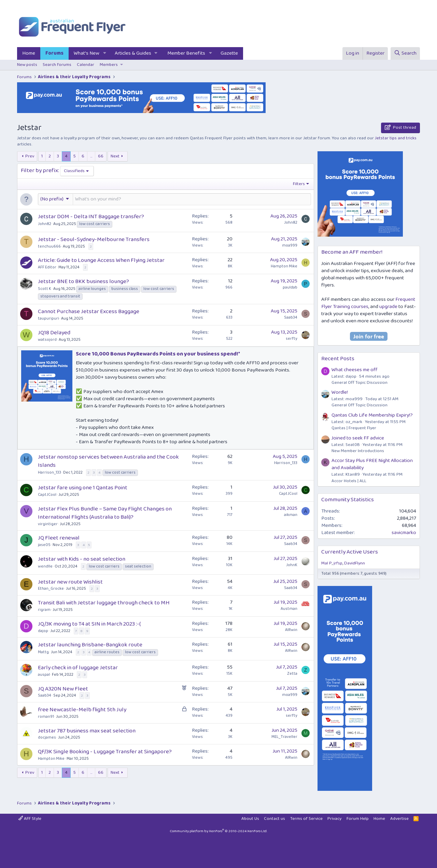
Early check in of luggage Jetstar (78, 668)
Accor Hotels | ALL (349, 481)
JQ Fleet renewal (59, 538)
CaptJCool (47, 495)
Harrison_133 (50, 472)
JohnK (292, 565)
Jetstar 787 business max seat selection (87, 731)
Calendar (86, 65)
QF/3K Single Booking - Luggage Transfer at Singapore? (105, 752)
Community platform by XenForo (218, 831)
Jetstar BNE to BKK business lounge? (83, 282)
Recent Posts (338, 359)
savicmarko (404, 533)
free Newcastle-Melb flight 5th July (82, 710)
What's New (87, 53)
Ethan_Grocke (51, 589)
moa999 (290, 245)
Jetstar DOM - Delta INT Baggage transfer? (91, 217)
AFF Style (30, 819)
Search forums (57, 65)
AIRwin (291, 630)
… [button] (91, 156)
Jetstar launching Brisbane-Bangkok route (90, 645)
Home (29, 53)
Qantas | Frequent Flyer (354, 428)
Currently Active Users (350, 552)
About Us (250, 819)
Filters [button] (299, 184)
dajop (43, 631)
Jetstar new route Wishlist (70, 582)
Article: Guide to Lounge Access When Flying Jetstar (101, 260)
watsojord (47, 340)
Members (109, 65)
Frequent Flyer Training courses (368, 303)
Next (115, 156)
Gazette (229, 53)
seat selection (138, 566)
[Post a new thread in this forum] (192, 199)
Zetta (292, 674)
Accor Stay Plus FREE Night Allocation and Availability (372, 464)
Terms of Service (306, 819)
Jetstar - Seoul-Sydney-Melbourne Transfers (94, 240)
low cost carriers (95, 224)
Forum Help (358, 819)
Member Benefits (186, 53)
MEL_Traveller (284, 737)
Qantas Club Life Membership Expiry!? (372, 415)
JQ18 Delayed (54, 333)
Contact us (274, 819)
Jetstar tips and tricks (396, 138)
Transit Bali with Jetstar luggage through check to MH (104, 603)
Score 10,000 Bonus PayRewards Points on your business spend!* (158, 354)
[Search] (405, 53)
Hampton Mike (284, 266)
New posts (27, 65)
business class (125, 289)
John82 (45, 224)
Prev (30, 156)
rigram (44, 610)
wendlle (45, 566)
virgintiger (48, 524)
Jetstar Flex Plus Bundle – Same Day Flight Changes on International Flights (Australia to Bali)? (105, 513)
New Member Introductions (358, 451)
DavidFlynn (355, 563)
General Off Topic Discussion (360, 383)
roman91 (46, 717)
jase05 (44, 545)
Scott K (45, 289)
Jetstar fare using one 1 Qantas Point (83, 488)
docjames (47, 737)
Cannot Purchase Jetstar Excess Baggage (89, 312)
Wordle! (340, 392)
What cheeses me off (355, 370)
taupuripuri (48, 318)
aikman (291, 515)
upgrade (388, 307)
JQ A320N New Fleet (63, 689)
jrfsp (338, 563)
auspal (44, 675)
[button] (105, 53)
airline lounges (92, 289)
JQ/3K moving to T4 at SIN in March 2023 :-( (89, 624)
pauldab (290, 287)
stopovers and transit (60, 296)
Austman (289, 609)
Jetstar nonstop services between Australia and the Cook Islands (108, 461)
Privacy (334, 819)
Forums (54, 53)
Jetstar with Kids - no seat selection (82, 559)
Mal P (327, 563)
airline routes (107, 652)
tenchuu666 (49, 246)
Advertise (399, 819)
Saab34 (291, 317)
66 (101, 156)
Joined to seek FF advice (358, 438)
